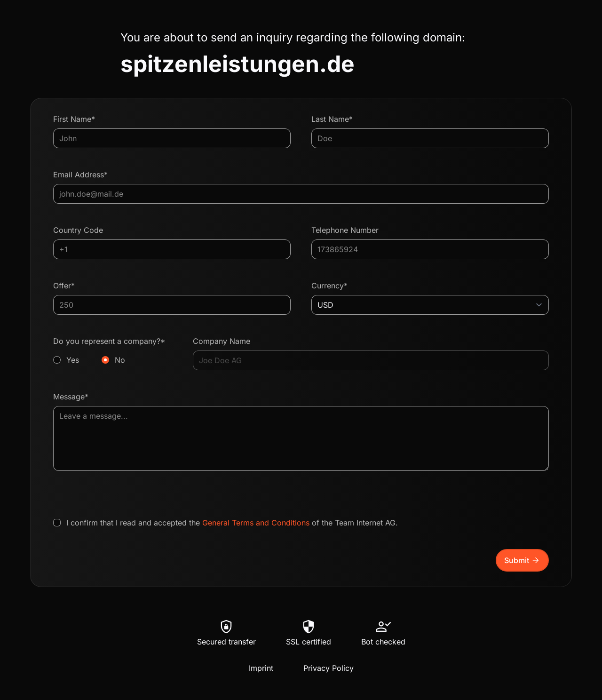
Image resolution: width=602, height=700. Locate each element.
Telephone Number (345, 230)
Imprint (261, 668)
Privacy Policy (329, 668)
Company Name (222, 341)
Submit (522, 560)
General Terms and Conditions (256, 523)
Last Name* (332, 119)
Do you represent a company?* (113, 351)
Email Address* (80, 175)
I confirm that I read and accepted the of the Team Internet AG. (232, 523)
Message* (71, 397)
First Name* (74, 119)
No (120, 360)
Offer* (64, 286)
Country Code (78, 230)
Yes (73, 360)
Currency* (329, 286)
